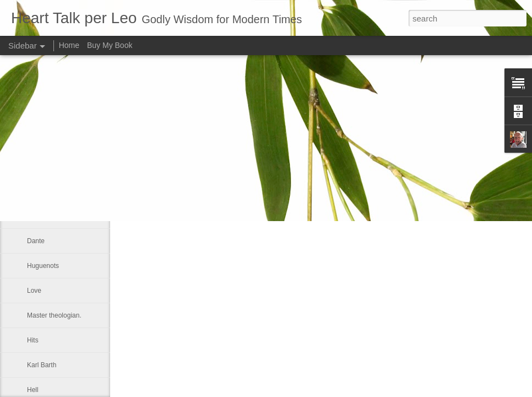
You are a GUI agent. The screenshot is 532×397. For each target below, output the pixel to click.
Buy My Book (110, 45)
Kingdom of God (51, 191)
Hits (33, 340)
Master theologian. (54, 315)
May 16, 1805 (47, 216)
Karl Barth (42, 365)
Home (69, 45)
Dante (36, 241)
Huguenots (43, 266)
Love (34, 291)
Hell (33, 390)
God (33, 167)
